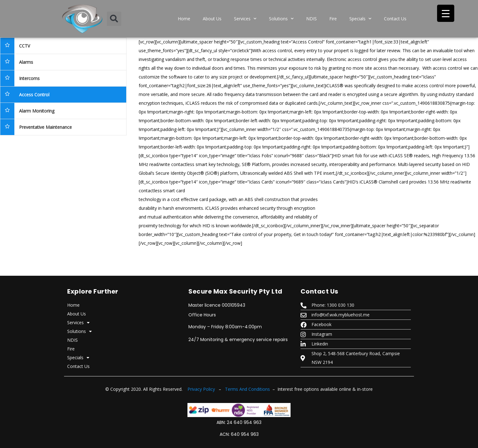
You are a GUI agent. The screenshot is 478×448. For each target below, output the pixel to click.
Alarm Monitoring (37, 111)
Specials (360, 19)
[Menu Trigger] (446, 13)
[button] (114, 19)
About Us (212, 19)
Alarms (26, 62)
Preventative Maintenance (45, 127)
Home (184, 19)
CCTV (25, 46)
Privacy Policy (201, 389)
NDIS (311, 19)
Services (245, 19)
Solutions (281, 19)
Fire (333, 19)
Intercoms (29, 78)
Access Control (34, 95)
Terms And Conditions (247, 389)
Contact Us (395, 19)
